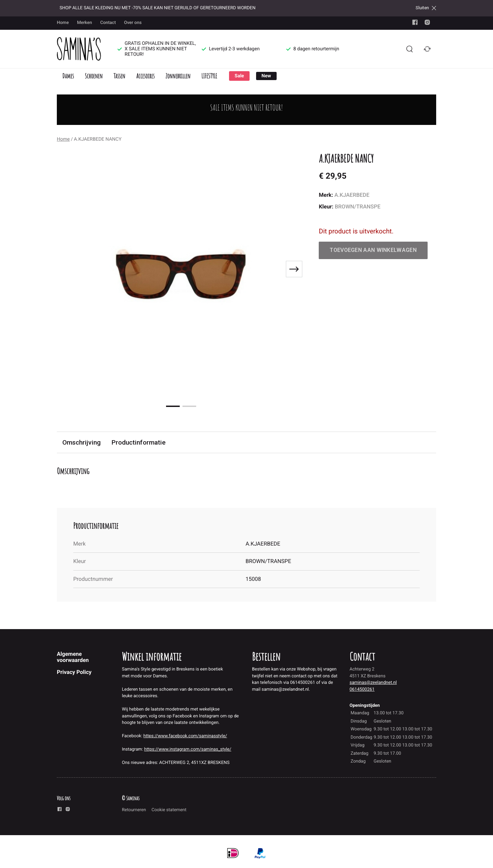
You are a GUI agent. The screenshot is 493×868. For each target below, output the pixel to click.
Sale (239, 76)
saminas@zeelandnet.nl (373, 683)
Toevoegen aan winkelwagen (373, 250)
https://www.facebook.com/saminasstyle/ (185, 736)
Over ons (133, 23)
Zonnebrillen (178, 76)
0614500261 (362, 690)
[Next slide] (294, 269)
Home (63, 23)
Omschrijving (81, 442)
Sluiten (426, 8)
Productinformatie (139, 442)
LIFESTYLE (209, 76)
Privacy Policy (74, 672)
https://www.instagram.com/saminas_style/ (188, 749)
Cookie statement (169, 810)
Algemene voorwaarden (73, 657)
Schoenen (94, 76)
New (266, 76)
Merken (85, 23)
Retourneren (134, 810)
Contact (108, 23)
